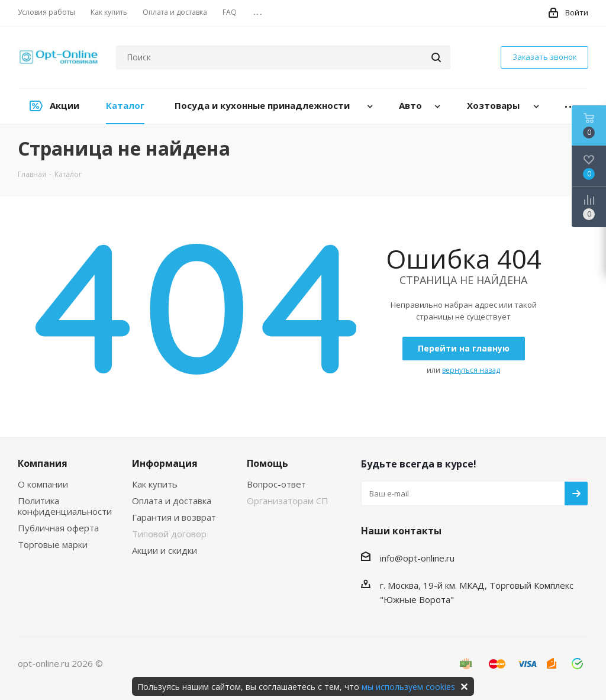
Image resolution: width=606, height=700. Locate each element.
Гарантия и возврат (174, 517)
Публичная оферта (58, 528)
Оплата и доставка (172, 501)
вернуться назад (471, 370)
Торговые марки (53, 544)
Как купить (155, 484)
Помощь (267, 463)
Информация (165, 463)
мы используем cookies (408, 687)
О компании (43, 484)
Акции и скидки (165, 550)
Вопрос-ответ (276, 484)
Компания (43, 463)
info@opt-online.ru (417, 558)
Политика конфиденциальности (65, 506)
